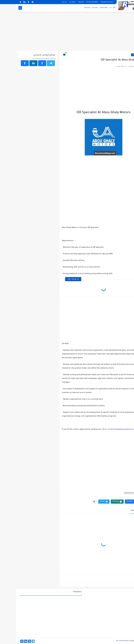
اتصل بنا (56, 2)
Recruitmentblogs (106, 641)
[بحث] (4, 8)
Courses (79, 8)
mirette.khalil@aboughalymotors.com (107, 429)
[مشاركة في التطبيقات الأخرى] (78, 502)
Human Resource (122, 55)
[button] (115, 502)
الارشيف (65, 2)
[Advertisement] (67, 33)
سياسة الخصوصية (91, 2)
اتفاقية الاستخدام (76, 2)
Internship (88, 8)
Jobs (98, 8)
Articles (71, 8)
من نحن (48, 2)
